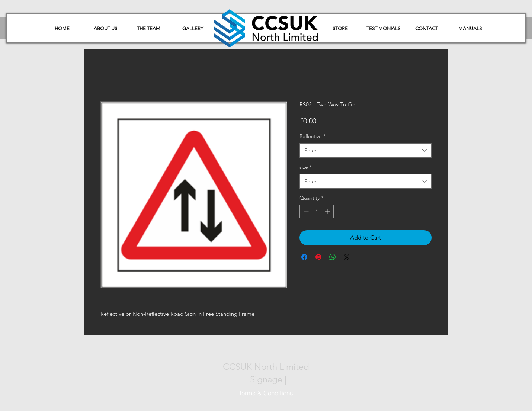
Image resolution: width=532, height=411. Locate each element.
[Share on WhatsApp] (333, 257)
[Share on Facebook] (304, 257)
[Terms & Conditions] (266, 393)
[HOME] (62, 29)
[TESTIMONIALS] (383, 29)
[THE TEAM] (148, 29)
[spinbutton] (317, 211)
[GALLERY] (193, 29)
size (306, 167)
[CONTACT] (426, 29)
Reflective (313, 136)
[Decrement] (305, 211)
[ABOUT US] (105, 29)
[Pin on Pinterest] (318, 257)
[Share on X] (347, 257)
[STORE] (340, 29)
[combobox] (366, 150)
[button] (470, 29)
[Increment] (328, 211)
